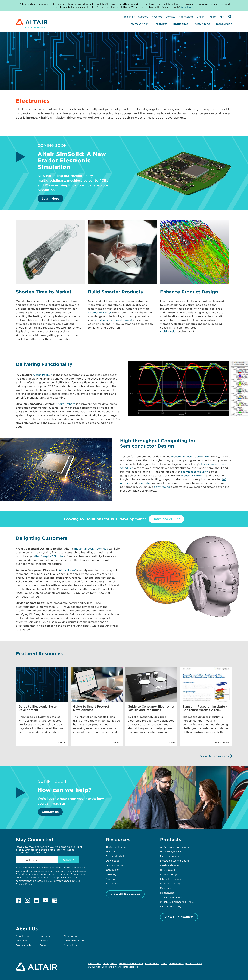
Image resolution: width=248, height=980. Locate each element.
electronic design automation (191, 456)
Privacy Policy (24, 884)
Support (143, 17)
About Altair (23, 936)
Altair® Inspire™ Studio (48, 556)
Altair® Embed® (65, 404)
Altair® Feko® (67, 570)
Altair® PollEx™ (43, 375)
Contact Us (50, 812)
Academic (112, 883)
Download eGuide (166, 519)
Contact (170, 17)
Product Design (169, 874)
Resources (224, 24)
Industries (181, 24)
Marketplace (186, 17)
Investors (157, 17)
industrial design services (91, 548)
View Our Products (179, 917)
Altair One (202, 24)
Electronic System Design (175, 861)
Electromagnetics (170, 856)
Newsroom (70, 936)
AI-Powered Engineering (174, 847)
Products (160, 24)
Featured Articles (116, 856)
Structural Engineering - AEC (177, 902)
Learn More (50, 198)
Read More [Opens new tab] (187, 7)
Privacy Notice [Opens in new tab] (110, 963)
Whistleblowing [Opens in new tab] (177, 963)
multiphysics (168, 331)
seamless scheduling (195, 472)
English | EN (215, 17)
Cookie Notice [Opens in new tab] (152, 963)
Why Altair (139, 24)
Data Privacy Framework (131, 963)
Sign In (200, 17)
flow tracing (162, 487)
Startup (110, 879)
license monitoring (193, 475)
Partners (45, 936)
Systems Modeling (171, 906)
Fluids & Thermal (170, 865)
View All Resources (215, 756)
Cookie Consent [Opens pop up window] (194, 964)
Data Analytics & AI (171, 851)
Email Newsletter (74, 941)
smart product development (113, 320)
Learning (111, 874)
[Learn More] (184, 200)
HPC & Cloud (167, 870)
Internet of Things (100, 312)
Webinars (111, 851)
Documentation (115, 865)
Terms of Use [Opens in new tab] (95, 963)
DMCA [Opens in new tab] (164, 963)
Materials (165, 888)
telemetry (145, 483)
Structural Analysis (171, 897)
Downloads (113, 861)
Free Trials (129, 17)
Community (113, 870)
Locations (22, 941)
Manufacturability (170, 883)
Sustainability (24, 945)
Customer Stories (116, 847)
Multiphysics (167, 893)
